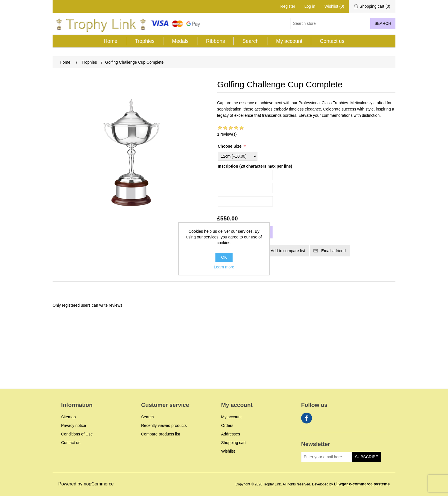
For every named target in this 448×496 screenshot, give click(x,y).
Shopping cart (233, 443)
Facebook (307, 418)
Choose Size (230, 146)
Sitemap (68, 417)
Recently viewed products (164, 425)
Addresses (231, 434)
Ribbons (215, 41)
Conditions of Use (77, 434)
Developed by (351, 484)
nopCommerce (99, 484)
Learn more (224, 267)
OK (224, 257)
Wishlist (228, 451)
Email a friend (333, 251)
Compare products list (161, 434)
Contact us (332, 41)
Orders (227, 425)
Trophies (145, 41)
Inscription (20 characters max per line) (255, 166)
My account (289, 41)
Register (288, 6)
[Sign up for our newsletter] (327, 457)
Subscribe (367, 457)
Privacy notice (74, 425)
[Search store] (331, 23)
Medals (180, 41)
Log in (310, 6)
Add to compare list (288, 251)
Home (111, 41)
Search (383, 23)
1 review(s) (227, 134)
